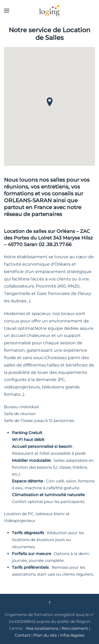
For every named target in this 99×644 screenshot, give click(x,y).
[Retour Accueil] (50, 11)
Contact (23, 635)
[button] (7, 11)
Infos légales (72, 635)
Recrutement (75, 628)
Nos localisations (42, 628)
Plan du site (45, 635)
